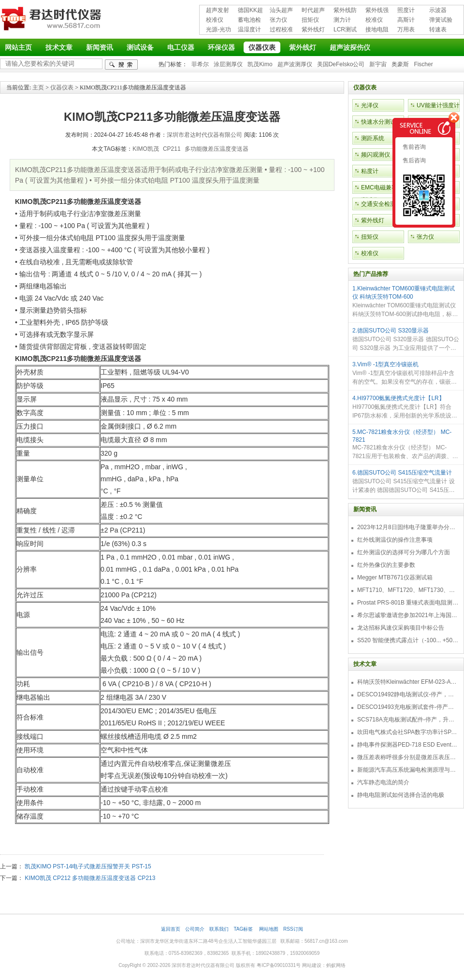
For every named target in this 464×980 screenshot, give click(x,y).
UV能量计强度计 (438, 105)
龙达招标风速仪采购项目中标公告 (401, 628)
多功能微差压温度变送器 (217, 149)
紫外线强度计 (377, 11)
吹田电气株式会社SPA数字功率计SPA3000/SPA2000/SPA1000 (408, 732)
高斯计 (406, 20)
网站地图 (269, 929)
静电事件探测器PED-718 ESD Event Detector (408, 745)
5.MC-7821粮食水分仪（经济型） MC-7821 (402, 436)
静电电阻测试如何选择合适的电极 (401, 795)
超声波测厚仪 (295, 64)
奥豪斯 (400, 64)
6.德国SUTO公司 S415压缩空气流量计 (402, 473)
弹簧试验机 (441, 21)
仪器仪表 (262, 47)
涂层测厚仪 (228, 64)
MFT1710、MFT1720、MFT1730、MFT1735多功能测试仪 (408, 590)
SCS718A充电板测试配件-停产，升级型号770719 (408, 720)
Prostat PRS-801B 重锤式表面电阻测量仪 (408, 603)
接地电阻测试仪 (377, 30)
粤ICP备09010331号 (279, 965)
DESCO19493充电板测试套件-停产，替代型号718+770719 (408, 707)
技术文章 (59, 47)
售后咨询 (413, 160)
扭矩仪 (310, 20)
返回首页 (171, 929)
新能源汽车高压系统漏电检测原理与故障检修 (408, 770)
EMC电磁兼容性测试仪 (382, 194)
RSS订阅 (293, 929)
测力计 (342, 20)
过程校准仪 (281, 30)
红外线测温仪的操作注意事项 (395, 540)
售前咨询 (413, 147)
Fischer (423, 64)
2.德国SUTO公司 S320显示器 (391, 331)
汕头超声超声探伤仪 (281, 11)
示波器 (438, 10)
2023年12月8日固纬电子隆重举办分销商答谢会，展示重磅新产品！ (408, 527)
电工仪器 (181, 47)
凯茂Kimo (260, 64)
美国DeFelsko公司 (341, 64)
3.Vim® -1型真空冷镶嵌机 (385, 364)
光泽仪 (370, 105)
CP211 (172, 149)
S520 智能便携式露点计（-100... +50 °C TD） (408, 640)
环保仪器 (221, 47)
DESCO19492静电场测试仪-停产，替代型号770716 (408, 694)
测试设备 (140, 47)
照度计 (406, 10)
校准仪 (215, 20)
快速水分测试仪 (381, 122)
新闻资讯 (100, 47)
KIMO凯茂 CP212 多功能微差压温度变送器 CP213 (90, 878)
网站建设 (312, 965)
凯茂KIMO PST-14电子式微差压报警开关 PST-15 (88, 866)
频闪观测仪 (376, 155)
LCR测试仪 (345, 30)
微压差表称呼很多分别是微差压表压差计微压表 (408, 757)
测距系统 (373, 138)
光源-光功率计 (218, 30)
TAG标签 (244, 929)
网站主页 (18, 47)
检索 (121, 65)
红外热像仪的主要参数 (386, 565)
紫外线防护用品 (345, 11)
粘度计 (370, 171)
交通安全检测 (378, 204)
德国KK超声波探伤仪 (250, 11)
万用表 (406, 29)
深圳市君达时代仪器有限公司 (52, 20)
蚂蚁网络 (336, 965)
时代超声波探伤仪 (313, 11)
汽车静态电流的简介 (383, 782)
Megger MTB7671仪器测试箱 (395, 577)
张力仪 (278, 20)
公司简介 (195, 929)
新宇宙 (378, 64)
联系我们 (219, 929)
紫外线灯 (313, 29)
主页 (38, 87)
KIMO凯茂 (146, 149)
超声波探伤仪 (350, 47)
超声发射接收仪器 (217, 11)
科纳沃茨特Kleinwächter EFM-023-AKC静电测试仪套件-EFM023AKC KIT (408, 682)
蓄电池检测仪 (249, 21)
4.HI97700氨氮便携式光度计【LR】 (399, 398)
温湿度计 (249, 29)
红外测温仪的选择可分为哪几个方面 (404, 552)
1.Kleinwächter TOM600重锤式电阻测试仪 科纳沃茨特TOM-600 (404, 293)
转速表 (438, 29)
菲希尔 (200, 64)
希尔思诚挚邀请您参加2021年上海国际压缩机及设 (408, 615)
